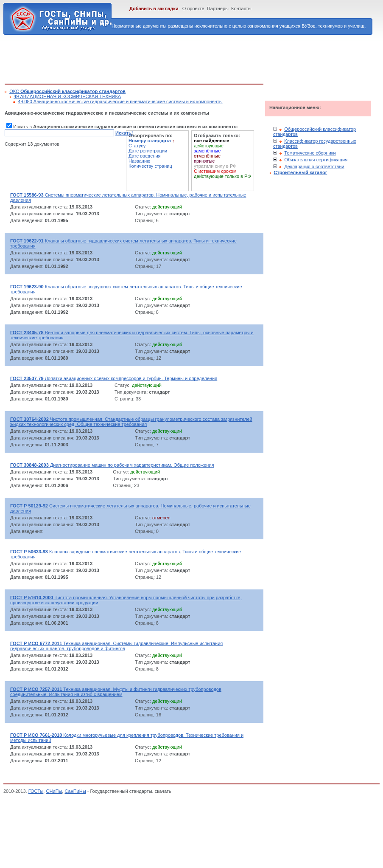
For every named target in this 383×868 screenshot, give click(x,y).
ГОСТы (36, 791)
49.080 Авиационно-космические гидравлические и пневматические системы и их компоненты (120, 101)
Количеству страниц (150, 166)
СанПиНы (75, 791)
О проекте (193, 8)
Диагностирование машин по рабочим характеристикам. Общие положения (112, 465)
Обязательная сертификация (316, 160)
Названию (139, 161)
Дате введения (145, 156)
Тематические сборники (310, 153)
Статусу (137, 146)
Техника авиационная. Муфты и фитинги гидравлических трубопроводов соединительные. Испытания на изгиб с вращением (116, 692)
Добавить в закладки (154, 8)
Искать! (124, 133)
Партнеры (218, 8)
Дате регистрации (148, 151)
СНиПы (54, 791)
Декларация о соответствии (314, 166)
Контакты (241, 8)
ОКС (67, 91)
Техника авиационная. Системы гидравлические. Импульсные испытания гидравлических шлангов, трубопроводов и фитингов (116, 646)
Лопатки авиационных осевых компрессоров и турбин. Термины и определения (114, 378)
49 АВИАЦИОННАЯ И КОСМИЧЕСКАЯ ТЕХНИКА (67, 96)
